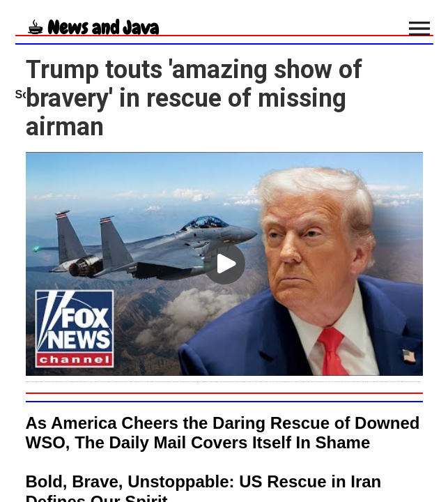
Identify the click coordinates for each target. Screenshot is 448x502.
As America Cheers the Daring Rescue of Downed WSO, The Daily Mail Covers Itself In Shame (223, 433)
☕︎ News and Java (93, 28)
